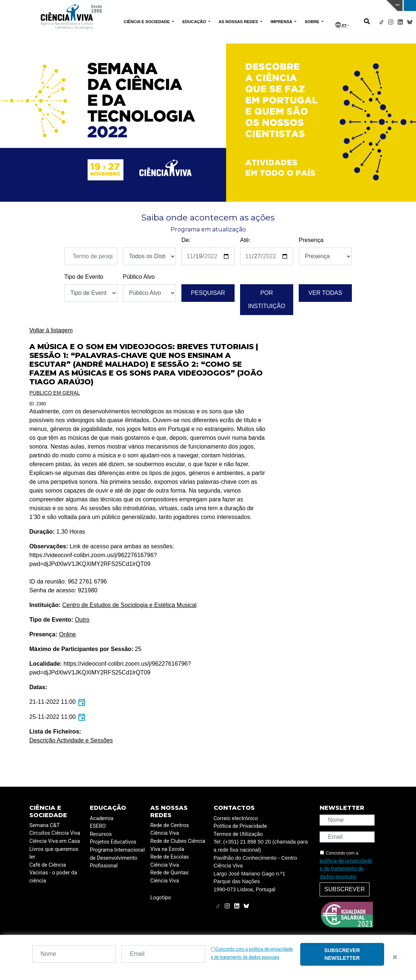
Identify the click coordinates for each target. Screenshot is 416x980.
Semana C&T (45, 825)
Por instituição (267, 299)
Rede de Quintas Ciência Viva (169, 877)
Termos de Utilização (238, 834)
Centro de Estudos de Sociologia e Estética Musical (129, 605)
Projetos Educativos (113, 842)
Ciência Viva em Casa (55, 841)
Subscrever (345, 889)
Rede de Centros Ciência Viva (170, 829)
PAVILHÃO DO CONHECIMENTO (198, 5)
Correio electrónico (236, 818)
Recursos (101, 834)
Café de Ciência (48, 865)
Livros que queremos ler (54, 853)
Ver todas (325, 293)
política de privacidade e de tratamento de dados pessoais (346, 869)
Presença (311, 240)
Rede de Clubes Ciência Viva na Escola (178, 845)
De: (186, 240)
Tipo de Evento (84, 277)
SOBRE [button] (312, 22)
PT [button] (341, 25)
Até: (245, 240)
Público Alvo (139, 277)
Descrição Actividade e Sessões (71, 740)
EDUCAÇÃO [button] (195, 22)
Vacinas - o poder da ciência (53, 877)
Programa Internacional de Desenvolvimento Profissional (117, 858)
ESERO (98, 826)
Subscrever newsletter (342, 954)
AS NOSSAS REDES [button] (239, 22)
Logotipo (161, 898)
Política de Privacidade (240, 826)
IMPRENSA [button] (282, 22)
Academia (102, 818)
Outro (82, 620)
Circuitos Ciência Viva (55, 833)
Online (67, 634)
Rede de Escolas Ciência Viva (170, 861)
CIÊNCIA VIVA (292, 6)
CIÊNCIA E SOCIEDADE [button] (147, 22)
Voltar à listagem (51, 330)
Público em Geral (55, 393)
